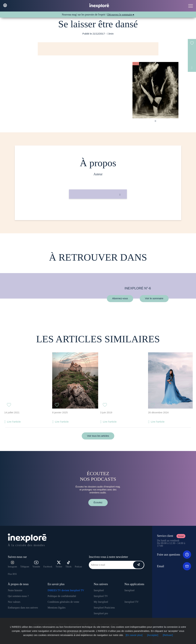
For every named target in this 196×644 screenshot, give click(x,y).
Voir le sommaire (154, 298)
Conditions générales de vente (63, 602)
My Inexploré (101, 602)
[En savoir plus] (134, 635)
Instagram (12, 564)
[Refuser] (168, 635)
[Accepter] (153, 635)
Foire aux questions (174, 555)
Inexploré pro (101, 613)
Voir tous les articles (98, 436)
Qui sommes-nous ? (18, 596)
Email (174, 566)
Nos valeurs (14, 602)
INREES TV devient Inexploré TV (66, 590)
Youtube (36, 564)
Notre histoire (15, 590)
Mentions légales (57, 608)
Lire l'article (14, 422)
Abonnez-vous (120, 298)
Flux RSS (12, 574)
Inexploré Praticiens (104, 608)
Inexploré (99, 590)
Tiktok (69, 564)
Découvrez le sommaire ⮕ (121, 15)
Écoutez (98, 502)
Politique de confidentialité (62, 596)
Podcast (78, 567)
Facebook (48, 567)
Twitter (59, 564)
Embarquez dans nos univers (23, 608)
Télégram (25, 567)
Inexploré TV (101, 596)
